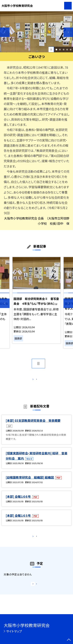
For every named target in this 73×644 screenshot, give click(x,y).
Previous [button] (5, 32)
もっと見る (35, 380)
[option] (36, 32)
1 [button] (56, 49)
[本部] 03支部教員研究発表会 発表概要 (33, 424)
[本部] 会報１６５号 (19, 519)
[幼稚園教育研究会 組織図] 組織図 (30, 481)
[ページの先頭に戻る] (69, 640)
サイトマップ (14, 631)
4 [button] (67, 49)
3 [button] (64, 49)
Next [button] (68, 32)
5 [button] (71, 49)
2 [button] (60, 49)
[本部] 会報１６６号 (19, 500)
